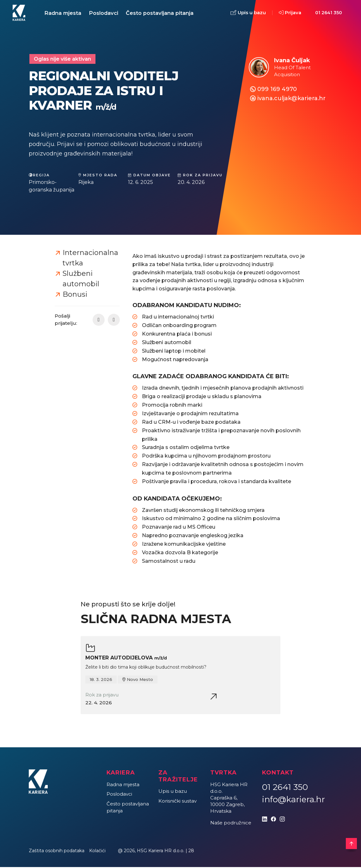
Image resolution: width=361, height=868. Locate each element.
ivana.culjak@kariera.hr (291, 99)
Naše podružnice (231, 824)
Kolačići (97, 852)
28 (191, 852)
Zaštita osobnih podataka (57, 852)
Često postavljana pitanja (164, 13)
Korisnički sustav (177, 802)
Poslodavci (106, 13)
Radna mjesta (64, 13)
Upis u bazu (248, 13)
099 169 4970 (277, 90)
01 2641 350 (329, 13)
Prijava (290, 13)
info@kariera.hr (294, 800)
